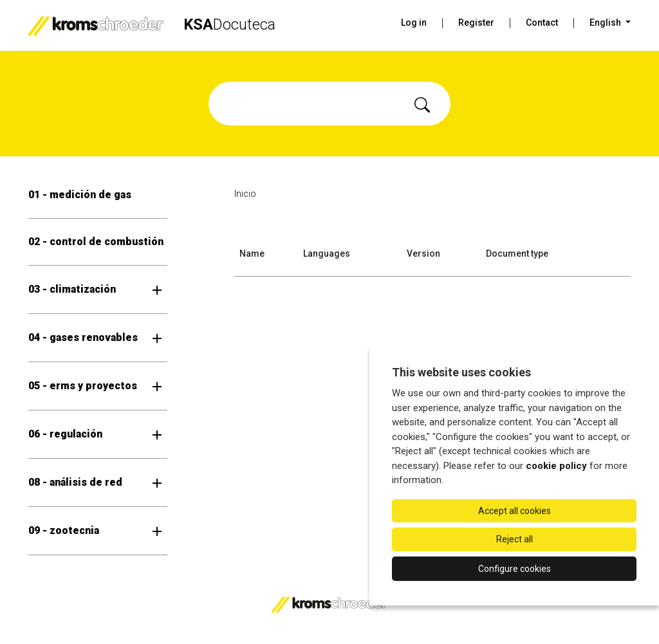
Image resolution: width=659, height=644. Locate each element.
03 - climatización (72, 289)
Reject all (515, 539)
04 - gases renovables (83, 337)
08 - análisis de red (75, 482)
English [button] (606, 23)
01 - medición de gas (80, 195)
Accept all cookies (515, 511)
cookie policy (556, 466)
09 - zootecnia (64, 530)
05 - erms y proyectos (83, 386)
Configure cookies (515, 569)
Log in (414, 23)
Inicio (245, 194)
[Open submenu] (157, 290)
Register (476, 23)
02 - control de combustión (96, 242)
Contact (542, 23)
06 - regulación (65, 434)
